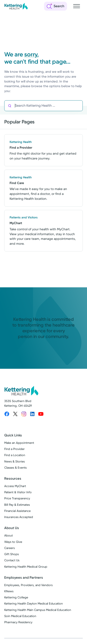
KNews (9, 591)
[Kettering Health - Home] (16, 6)
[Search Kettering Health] (49, 106)
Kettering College (16, 597)
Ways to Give (13, 542)
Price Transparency (17, 498)
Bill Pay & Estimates (17, 505)
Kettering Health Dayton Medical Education (34, 604)
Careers (9, 548)
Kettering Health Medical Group (26, 567)
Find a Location (15, 455)
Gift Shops (11, 554)
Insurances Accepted (19, 517)
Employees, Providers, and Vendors (28, 585)
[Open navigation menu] (77, 6)
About (9, 536)
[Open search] (56, 6)
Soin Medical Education (20, 616)
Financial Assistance (17, 511)
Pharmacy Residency (18, 622)
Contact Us (12, 560)
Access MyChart (15, 486)
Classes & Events (15, 468)
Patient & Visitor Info (18, 492)
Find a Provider (14, 449)
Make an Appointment (19, 443)
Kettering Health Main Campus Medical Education (38, 610)
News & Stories (14, 462)
